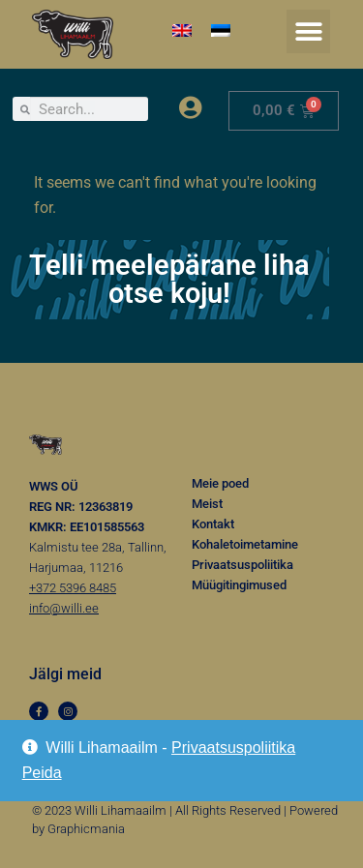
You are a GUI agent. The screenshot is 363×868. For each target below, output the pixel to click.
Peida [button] (42, 773)
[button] (308, 31)
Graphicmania (86, 829)
